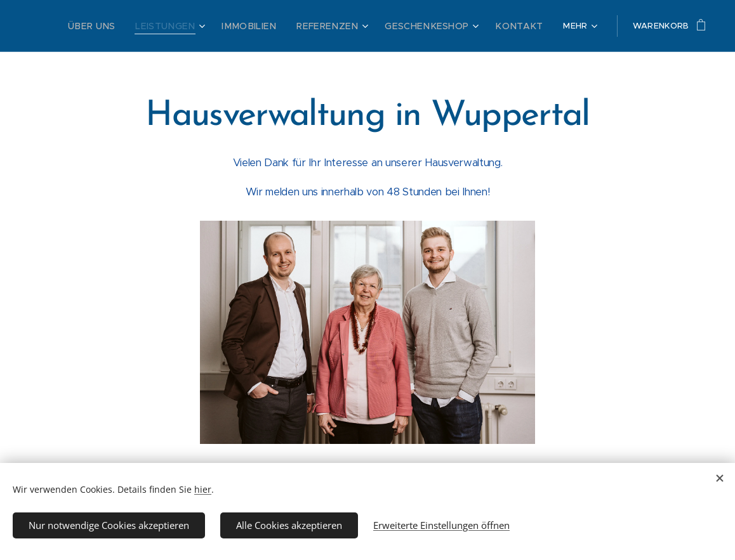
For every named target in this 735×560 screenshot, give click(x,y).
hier (203, 489)
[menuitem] (137, 26)
